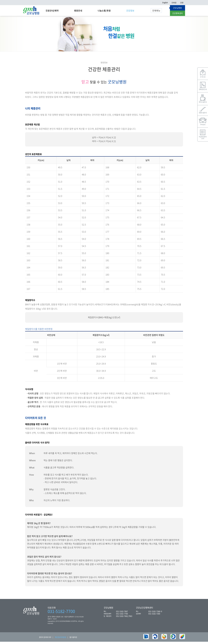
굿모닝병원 (177, 8)
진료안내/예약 (52, 11)
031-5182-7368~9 (155, 614)
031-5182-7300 (154, 616)
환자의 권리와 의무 (45, 640)
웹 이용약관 (73, 640)
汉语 (182, 3)
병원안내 (78, 11)
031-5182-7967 (122, 614)
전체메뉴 (156, 11)
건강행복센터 (177, 13)
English (165, 3)
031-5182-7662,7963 (124, 618)
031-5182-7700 (61, 614)
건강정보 (130, 11)
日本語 (174, 3)
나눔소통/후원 (104, 11)
